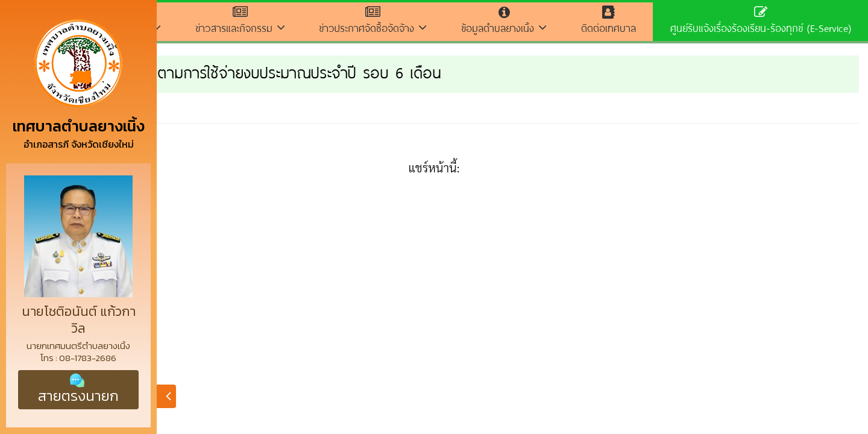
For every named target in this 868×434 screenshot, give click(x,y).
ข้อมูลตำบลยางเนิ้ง (504, 20)
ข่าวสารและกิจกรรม (240, 20)
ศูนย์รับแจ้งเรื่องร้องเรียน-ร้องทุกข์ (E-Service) (760, 20)
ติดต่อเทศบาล (609, 20)
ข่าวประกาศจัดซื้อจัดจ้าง (373, 20)
